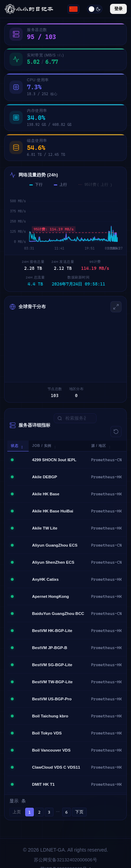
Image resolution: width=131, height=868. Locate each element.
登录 (118, 9)
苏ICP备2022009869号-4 (65, 856)
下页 (79, 799)
